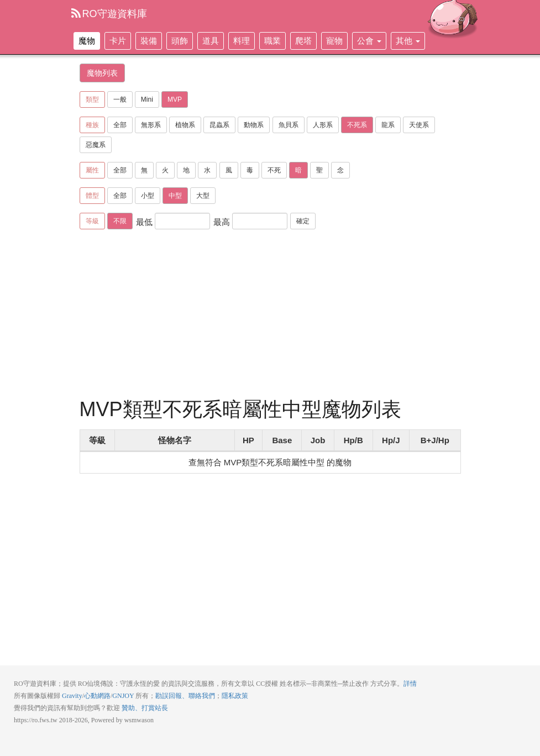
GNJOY (123, 696)
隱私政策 (235, 696)
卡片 (118, 41)
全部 (120, 125)
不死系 (357, 125)
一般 (120, 99)
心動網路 (97, 696)
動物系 (254, 125)
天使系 (419, 125)
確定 (303, 221)
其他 (408, 41)
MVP (175, 99)
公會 (369, 41)
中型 (175, 196)
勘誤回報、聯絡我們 (185, 696)
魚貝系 (289, 125)
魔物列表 (102, 73)
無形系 (151, 125)
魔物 (87, 41)
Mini (147, 99)
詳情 (410, 684)
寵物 (334, 41)
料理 (242, 41)
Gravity (72, 696)
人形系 (323, 125)
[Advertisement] (281, 316)
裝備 (149, 41)
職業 (272, 41)
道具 (211, 41)
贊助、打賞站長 (145, 708)
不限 (120, 221)
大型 (203, 196)
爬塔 (303, 41)
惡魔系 (96, 145)
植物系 (185, 125)
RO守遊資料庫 (109, 14)
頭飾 (180, 41)
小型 (148, 196)
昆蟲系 (219, 125)
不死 (274, 170)
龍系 (388, 125)
